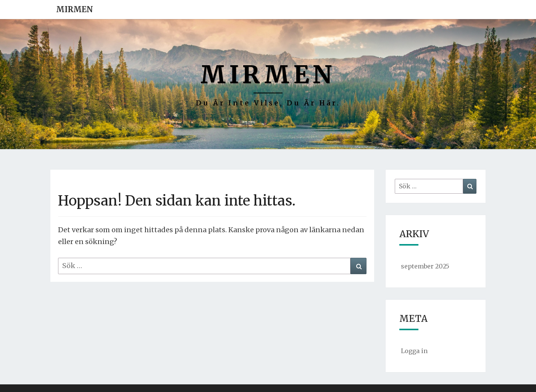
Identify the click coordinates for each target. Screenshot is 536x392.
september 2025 (425, 266)
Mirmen (75, 9)
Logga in (414, 351)
